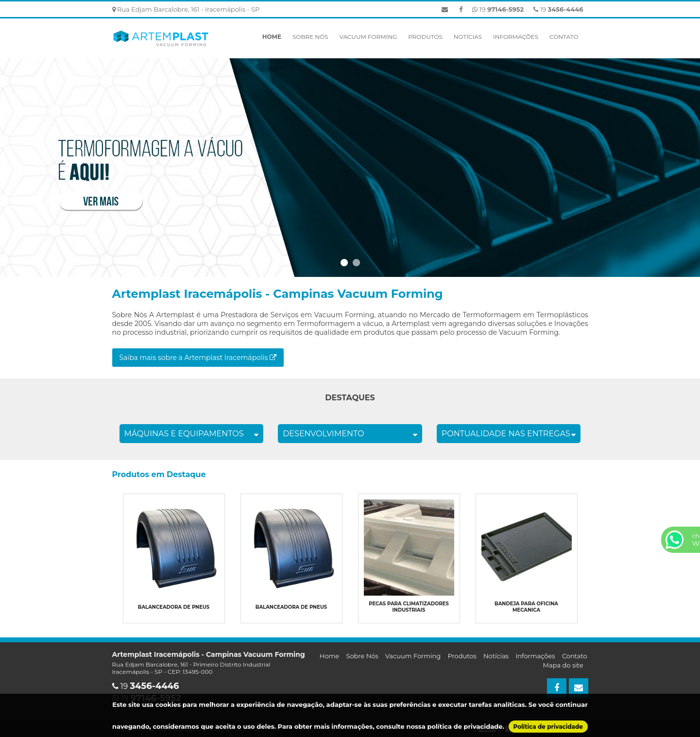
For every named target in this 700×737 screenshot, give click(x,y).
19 (558, 9)
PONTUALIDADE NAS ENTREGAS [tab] (509, 434)
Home (272, 37)
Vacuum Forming (368, 37)
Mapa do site (563, 665)
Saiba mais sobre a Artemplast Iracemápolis (198, 358)
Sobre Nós (310, 37)
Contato (564, 37)
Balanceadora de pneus (174, 607)
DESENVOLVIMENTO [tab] (350, 434)
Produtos (425, 37)
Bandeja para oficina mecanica (526, 607)
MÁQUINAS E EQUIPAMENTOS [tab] (192, 434)
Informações (516, 37)
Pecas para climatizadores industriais (409, 607)
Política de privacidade (548, 727)
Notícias (468, 37)
